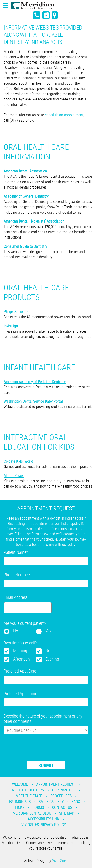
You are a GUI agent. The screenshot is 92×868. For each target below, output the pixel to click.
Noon (50, 650)
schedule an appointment (64, 115)
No (16, 631)
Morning (20, 650)
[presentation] (40, 750)
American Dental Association (25, 171)
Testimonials (19, 802)
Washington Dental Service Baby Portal (33, 401)
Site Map (67, 813)
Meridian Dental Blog (32, 813)
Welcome (20, 784)
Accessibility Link (43, 819)
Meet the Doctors (28, 790)
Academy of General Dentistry (26, 196)
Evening (52, 659)
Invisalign (11, 326)
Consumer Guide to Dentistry (25, 246)
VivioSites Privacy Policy (44, 825)
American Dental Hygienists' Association (34, 221)
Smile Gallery (51, 802)
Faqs (76, 802)
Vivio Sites (60, 861)
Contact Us (62, 807)
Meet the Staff (29, 796)
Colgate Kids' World (18, 461)
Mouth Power (14, 476)
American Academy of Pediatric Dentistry (35, 382)
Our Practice (64, 790)
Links (20, 807)
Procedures (61, 796)
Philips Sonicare (16, 312)
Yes (48, 631)
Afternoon (22, 659)
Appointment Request (56, 784)
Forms (38, 807)
